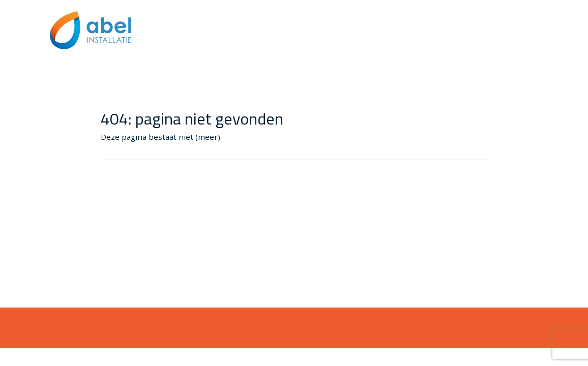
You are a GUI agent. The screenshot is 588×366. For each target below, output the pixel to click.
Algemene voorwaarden (494, 52)
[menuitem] (494, 52)
